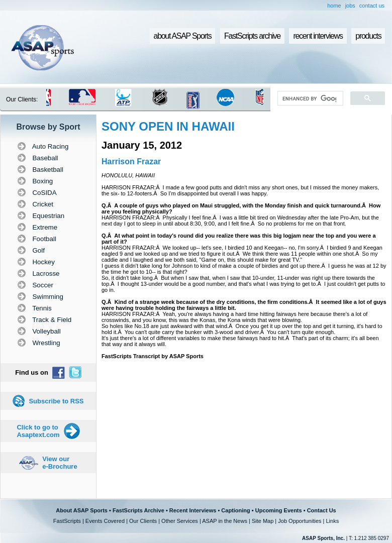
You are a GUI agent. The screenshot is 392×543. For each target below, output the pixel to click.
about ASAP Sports (183, 36)
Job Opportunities (300, 521)
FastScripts (67, 521)
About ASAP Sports (82, 510)
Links (332, 521)
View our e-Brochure (60, 463)
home (334, 6)
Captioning (235, 510)
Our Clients (143, 521)
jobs (350, 6)
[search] (309, 98)
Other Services (180, 521)
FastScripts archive (252, 36)
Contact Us (322, 510)
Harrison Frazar (131, 161)
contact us (372, 6)
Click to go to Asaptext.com (38, 431)
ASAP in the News (225, 521)
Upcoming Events (279, 510)
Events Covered (105, 521)
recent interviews (318, 36)
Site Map (263, 521)
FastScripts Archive (138, 510)
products (368, 36)
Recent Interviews (193, 510)
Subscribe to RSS (56, 401)
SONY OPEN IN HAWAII (168, 126)
